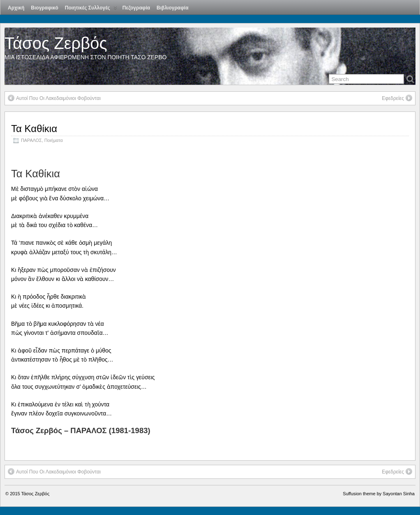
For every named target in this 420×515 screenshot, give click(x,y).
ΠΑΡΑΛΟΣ (31, 140)
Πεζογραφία (136, 8)
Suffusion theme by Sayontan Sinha (379, 494)
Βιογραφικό (44, 8)
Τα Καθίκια (34, 129)
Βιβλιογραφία (172, 8)
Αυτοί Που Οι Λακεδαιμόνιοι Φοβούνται (54, 98)
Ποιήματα (54, 140)
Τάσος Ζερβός (56, 43)
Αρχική (16, 8)
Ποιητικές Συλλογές (91, 10)
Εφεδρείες (397, 98)
